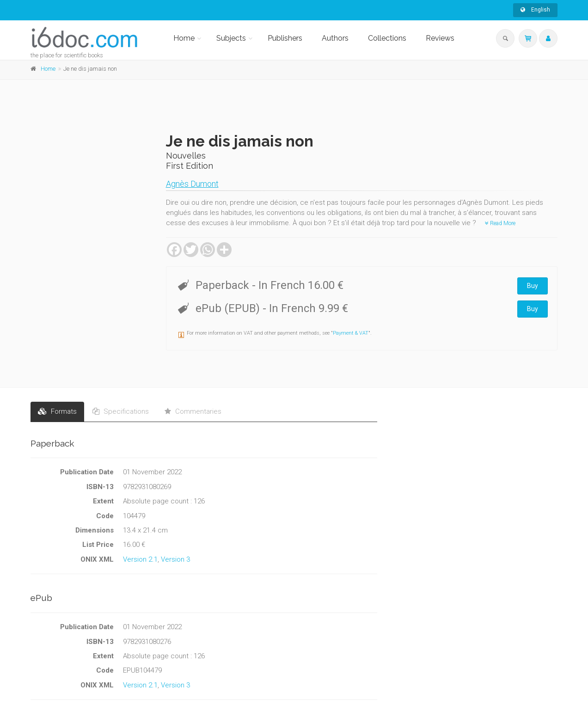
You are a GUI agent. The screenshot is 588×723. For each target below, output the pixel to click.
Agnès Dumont (192, 184)
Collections (387, 38)
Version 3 (175, 559)
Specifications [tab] (121, 411)
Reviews (440, 38)
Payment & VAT (351, 333)
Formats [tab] (57, 411)
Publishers (285, 38)
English (535, 10)
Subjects (231, 38)
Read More (500, 223)
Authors (335, 38)
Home (184, 38)
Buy (533, 286)
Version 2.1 (140, 559)
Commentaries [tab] (193, 411)
